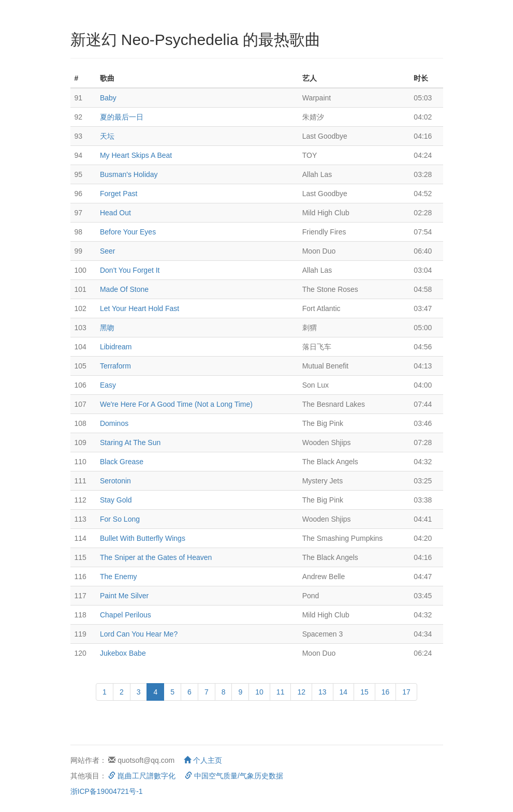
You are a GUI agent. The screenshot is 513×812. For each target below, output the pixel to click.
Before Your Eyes (128, 232)
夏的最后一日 (122, 117)
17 (406, 692)
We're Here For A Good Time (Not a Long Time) (176, 404)
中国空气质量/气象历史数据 (234, 776)
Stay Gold (116, 500)
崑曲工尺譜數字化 (142, 776)
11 (281, 692)
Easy (108, 385)
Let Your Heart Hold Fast (140, 308)
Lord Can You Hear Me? (139, 634)
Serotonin (115, 481)
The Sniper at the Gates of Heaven (156, 557)
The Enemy (119, 577)
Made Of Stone (124, 289)
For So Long (120, 519)
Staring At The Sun (130, 442)
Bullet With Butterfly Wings (143, 538)
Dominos (114, 423)
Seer (108, 251)
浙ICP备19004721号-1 (107, 791)
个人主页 (203, 760)
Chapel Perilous (126, 615)
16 (386, 692)
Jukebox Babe (123, 653)
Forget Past (119, 194)
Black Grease (122, 462)
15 (364, 692)
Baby (108, 98)
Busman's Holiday (129, 174)
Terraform (115, 366)
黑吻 (107, 328)
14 (344, 692)
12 (301, 692)
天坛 (107, 136)
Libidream (116, 347)
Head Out (115, 213)
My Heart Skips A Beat (136, 155)
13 (323, 692)
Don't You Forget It (130, 270)
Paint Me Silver (124, 596)
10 (259, 692)
